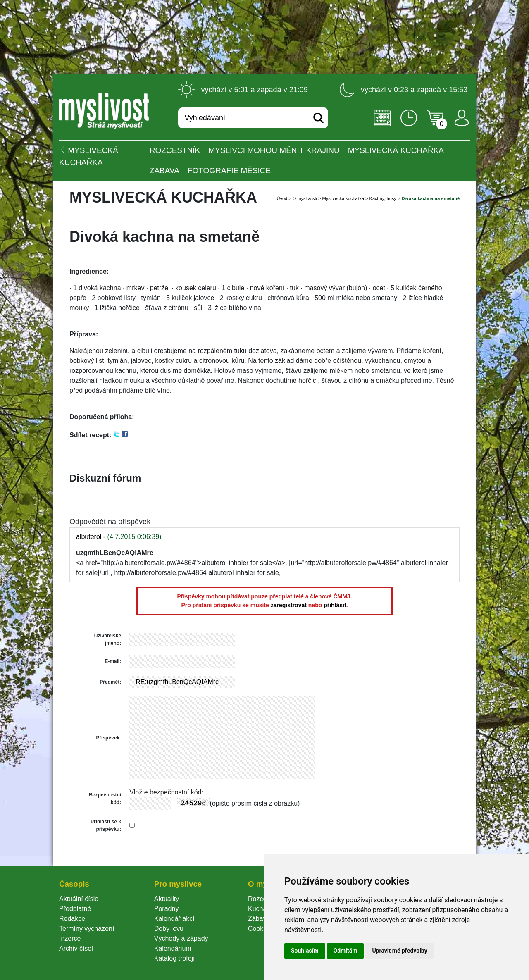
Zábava (164, 170)
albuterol (89, 537)
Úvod (282, 198)
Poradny (167, 909)
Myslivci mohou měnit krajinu (274, 150)
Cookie (260, 929)
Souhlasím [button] (305, 951)
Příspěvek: (108, 738)
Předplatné (75, 909)
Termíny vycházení (87, 929)
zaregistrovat (289, 605)
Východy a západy (181, 938)
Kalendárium (173, 948)
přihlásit (335, 605)
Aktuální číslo (79, 899)
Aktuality (167, 899)
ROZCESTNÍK (175, 150)
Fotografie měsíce (229, 170)
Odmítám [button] (346, 951)
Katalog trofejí (175, 958)
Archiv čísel (76, 948)
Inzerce (70, 938)
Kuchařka (262, 909)
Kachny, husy (383, 198)
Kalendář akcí (174, 919)
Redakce (72, 919)
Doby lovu (169, 929)
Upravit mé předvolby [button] (399, 951)
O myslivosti (305, 198)
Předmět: (110, 682)
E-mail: (113, 661)
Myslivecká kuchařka (396, 150)
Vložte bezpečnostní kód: (166, 792)
